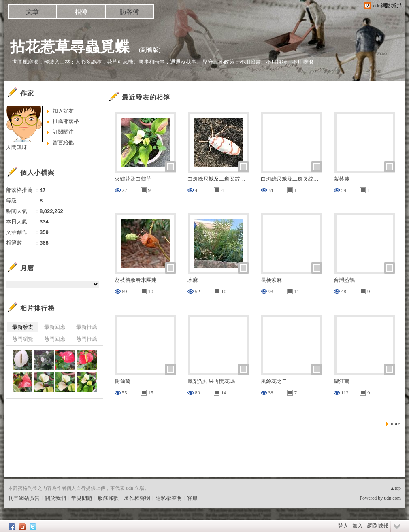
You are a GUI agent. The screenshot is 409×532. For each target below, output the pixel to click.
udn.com (392, 498)
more (395, 423)
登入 (343, 526)
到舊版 (150, 50)
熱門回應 (55, 339)
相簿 (81, 12)
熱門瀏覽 (23, 339)
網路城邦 (378, 526)
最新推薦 (87, 327)
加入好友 (63, 111)
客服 (192, 498)
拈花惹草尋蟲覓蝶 (70, 47)
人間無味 (17, 147)
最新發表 (23, 327)
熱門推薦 (87, 339)
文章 (32, 12)
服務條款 (108, 498)
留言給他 (63, 142)
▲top (395, 488)
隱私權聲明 (169, 498)
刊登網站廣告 (24, 498)
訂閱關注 (63, 132)
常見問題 (82, 498)
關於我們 (55, 498)
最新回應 (55, 327)
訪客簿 (130, 12)
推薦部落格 (66, 121)
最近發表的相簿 (146, 97)
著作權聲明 (137, 498)
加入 (358, 526)
